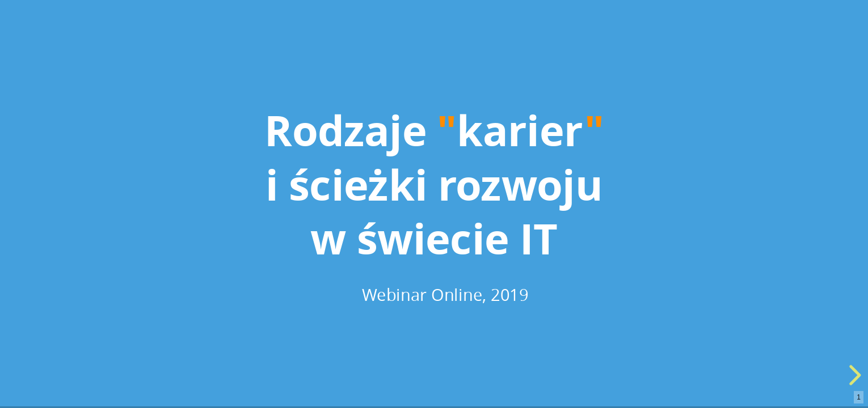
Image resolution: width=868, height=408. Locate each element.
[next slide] (853, 375)
